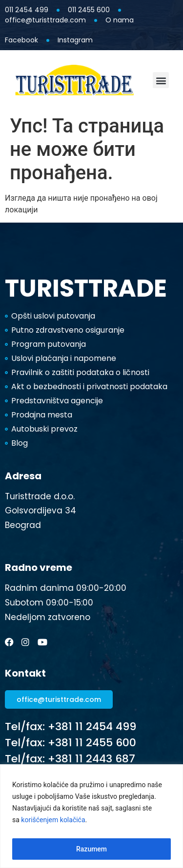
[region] (91, 816)
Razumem (91, 849)
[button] (161, 80)
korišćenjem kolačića (53, 820)
